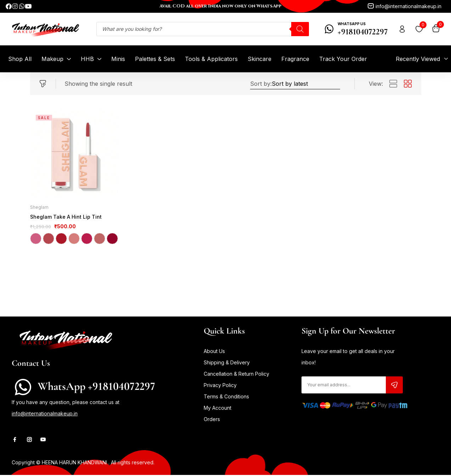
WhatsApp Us (352, 24)
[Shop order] (306, 84)
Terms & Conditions (226, 397)
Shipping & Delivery (227, 363)
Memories (74, 240)
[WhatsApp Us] (329, 29)
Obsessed (87, 240)
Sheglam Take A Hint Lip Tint (64, 217)
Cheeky (36, 240)
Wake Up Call (112, 240)
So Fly (100, 240)
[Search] (300, 29)
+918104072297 (363, 32)
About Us (214, 352)
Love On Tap (61, 240)
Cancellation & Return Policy (236, 375)
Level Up (49, 240)
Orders (212, 420)
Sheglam (39, 207)
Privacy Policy (220, 386)
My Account (218, 409)
